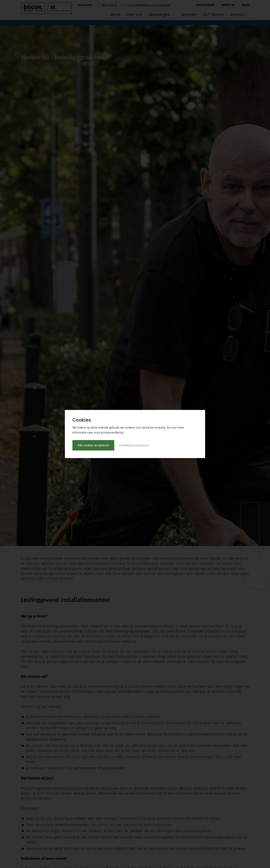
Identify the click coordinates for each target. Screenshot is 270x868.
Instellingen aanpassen (134, 445)
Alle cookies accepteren (93, 445)
